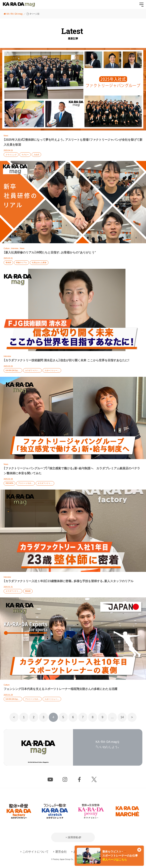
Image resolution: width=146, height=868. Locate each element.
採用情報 (73, 837)
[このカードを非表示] (139, 850)
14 (122, 717)
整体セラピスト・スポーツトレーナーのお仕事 (120, 856)
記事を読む (73, 104)
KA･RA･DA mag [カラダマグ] (19, 5)
